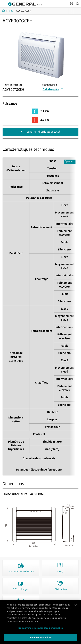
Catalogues (53, 90)
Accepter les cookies (40, 638)
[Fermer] (76, 606)
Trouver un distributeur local (42, 132)
